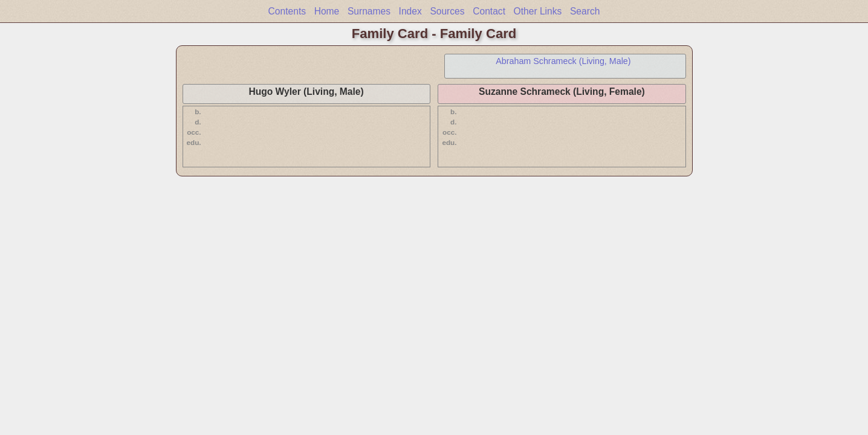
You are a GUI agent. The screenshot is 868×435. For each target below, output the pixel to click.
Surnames (369, 11)
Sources (447, 11)
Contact (489, 11)
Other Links (538, 11)
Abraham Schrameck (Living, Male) (563, 61)
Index (410, 11)
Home (327, 11)
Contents (287, 11)
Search (585, 11)
